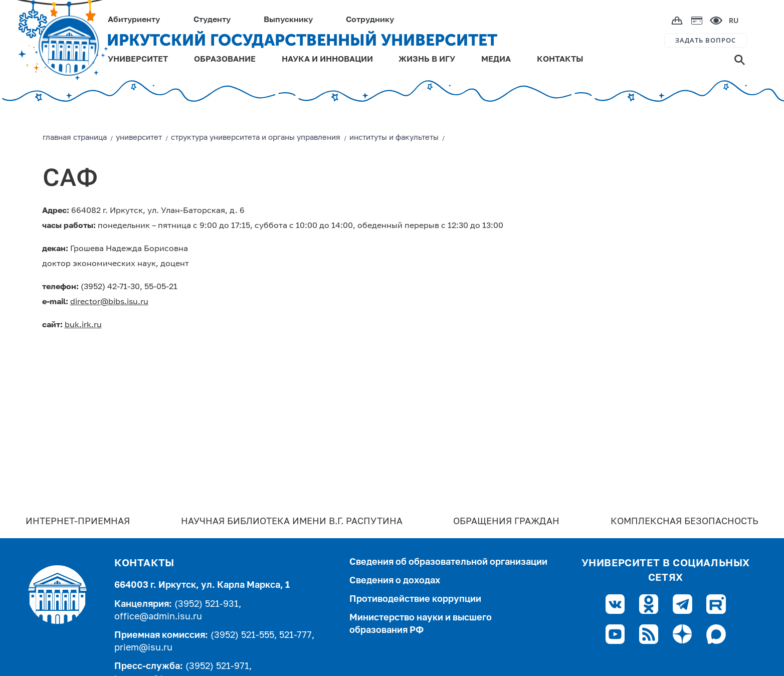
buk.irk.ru (83, 325)
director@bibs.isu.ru (109, 302)
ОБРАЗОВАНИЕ (225, 60)
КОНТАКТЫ (560, 60)
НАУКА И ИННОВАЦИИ (327, 60)
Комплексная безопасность (684, 522)
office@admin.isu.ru (158, 617)
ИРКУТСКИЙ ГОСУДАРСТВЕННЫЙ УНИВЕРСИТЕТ (302, 40)
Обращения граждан (506, 522)
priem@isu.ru (143, 648)
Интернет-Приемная (78, 522)
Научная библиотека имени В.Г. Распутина (292, 522)
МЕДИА (496, 60)
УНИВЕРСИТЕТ (138, 60)
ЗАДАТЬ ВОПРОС (706, 40)
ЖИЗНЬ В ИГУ (427, 60)
